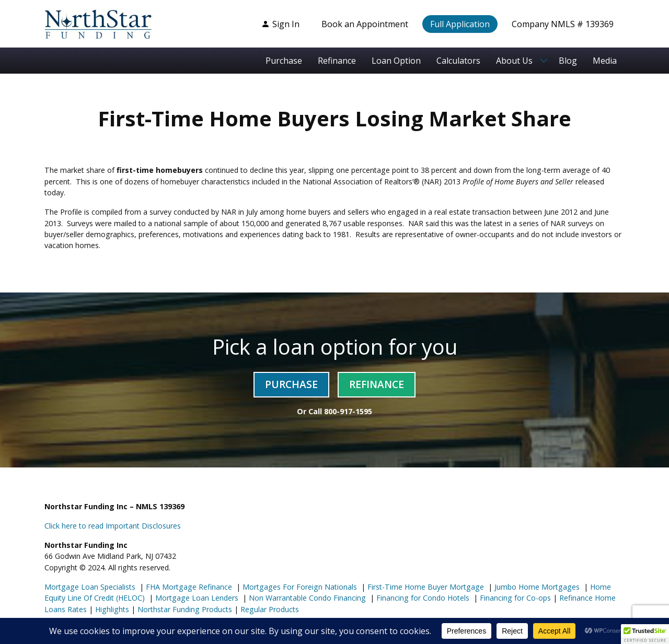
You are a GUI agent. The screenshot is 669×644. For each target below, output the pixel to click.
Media (605, 61)
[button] (645, 634)
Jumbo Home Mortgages (536, 587)
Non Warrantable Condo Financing (306, 598)
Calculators (458, 61)
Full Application (460, 24)
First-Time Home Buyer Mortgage (425, 587)
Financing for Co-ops (514, 598)
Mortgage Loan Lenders (196, 598)
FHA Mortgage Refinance (189, 587)
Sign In (280, 24)
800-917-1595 (348, 411)
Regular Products (269, 609)
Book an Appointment (365, 24)
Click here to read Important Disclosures (113, 526)
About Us (514, 61)
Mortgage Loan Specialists (90, 587)
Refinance (337, 61)
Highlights (112, 609)
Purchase (284, 61)
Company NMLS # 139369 (563, 24)
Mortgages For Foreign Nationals (299, 587)
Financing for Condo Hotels (422, 598)
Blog (568, 61)
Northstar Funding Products (184, 609)
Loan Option (396, 61)
